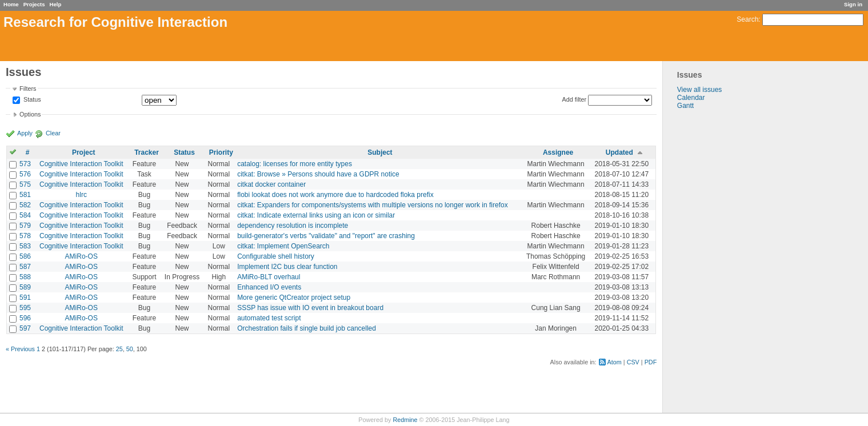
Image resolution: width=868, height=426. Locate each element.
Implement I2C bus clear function (287, 267)
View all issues (699, 90)
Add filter (575, 99)
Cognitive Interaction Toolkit (81, 164)
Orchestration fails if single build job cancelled (307, 328)
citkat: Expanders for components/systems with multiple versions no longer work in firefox (373, 205)
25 (119, 349)
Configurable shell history (276, 256)
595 (25, 308)
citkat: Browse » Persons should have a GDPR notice (318, 174)
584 (25, 215)
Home (11, 4)
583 (25, 246)
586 (25, 256)
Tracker (147, 152)
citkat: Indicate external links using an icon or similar (316, 215)
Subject (380, 152)
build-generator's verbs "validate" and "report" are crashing (326, 236)
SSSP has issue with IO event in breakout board (310, 308)
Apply (25, 133)
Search (747, 19)
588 (25, 277)
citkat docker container (271, 184)
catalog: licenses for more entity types (295, 164)
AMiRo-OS (81, 256)
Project (84, 152)
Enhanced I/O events (269, 287)
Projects (34, 4)
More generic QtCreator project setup (294, 298)
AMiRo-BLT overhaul (269, 277)
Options (30, 114)
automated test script (269, 318)
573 (25, 164)
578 (25, 236)
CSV (633, 362)
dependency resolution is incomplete (293, 226)
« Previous (20, 349)
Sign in (853, 4)
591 (25, 298)
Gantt (685, 106)
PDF (651, 362)
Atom (615, 362)
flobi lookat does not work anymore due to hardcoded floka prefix (335, 195)
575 (25, 184)
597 (25, 328)
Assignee (558, 152)
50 (130, 349)
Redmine (405, 420)
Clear (53, 133)
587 (25, 267)
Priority (221, 152)
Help (56, 4)
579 (25, 226)
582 (25, 205)
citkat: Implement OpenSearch (283, 246)
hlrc (81, 195)
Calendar (691, 98)
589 (25, 287)
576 (25, 174)
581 (25, 195)
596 (25, 318)
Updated (619, 152)
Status (31, 100)
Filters (28, 89)
